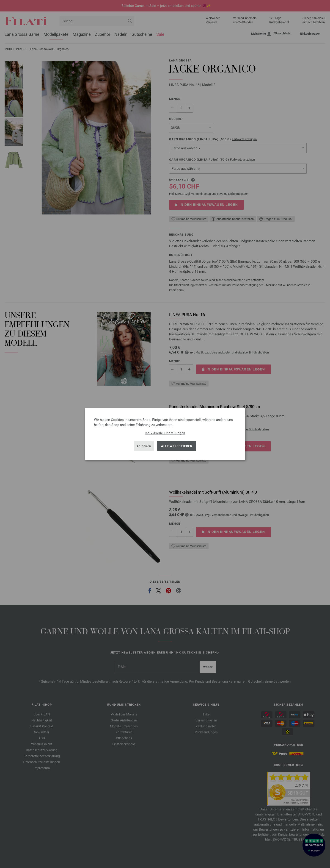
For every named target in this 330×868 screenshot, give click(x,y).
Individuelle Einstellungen (165, 433)
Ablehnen (144, 446)
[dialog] (165, 434)
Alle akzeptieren (177, 446)
